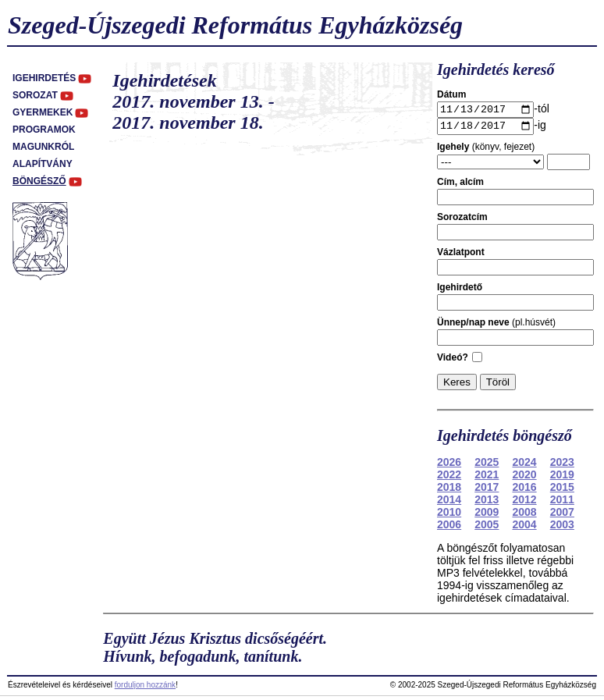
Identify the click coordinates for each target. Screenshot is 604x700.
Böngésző (39, 181)
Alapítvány (43, 164)
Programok (44, 130)
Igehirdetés (44, 78)
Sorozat (35, 95)
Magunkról (43, 147)
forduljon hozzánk (145, 689)
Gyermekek (43, 112)
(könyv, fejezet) (486, 151)
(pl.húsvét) (496, 326)
